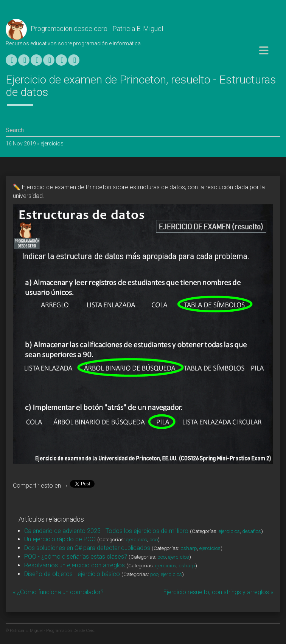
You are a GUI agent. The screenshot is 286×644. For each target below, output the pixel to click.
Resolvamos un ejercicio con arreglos (75, 565)
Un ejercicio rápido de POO (60, 539)
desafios (252, 531)
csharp (189, 548)
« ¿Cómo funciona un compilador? (58, 592)
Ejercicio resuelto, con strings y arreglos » (218, 592)
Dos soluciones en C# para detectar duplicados (87, 548)
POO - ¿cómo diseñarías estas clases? (76, 557)
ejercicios (52, 144)
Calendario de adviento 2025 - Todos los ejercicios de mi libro (106, 531)
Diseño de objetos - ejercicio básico (72, 574)
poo (154, 539)
